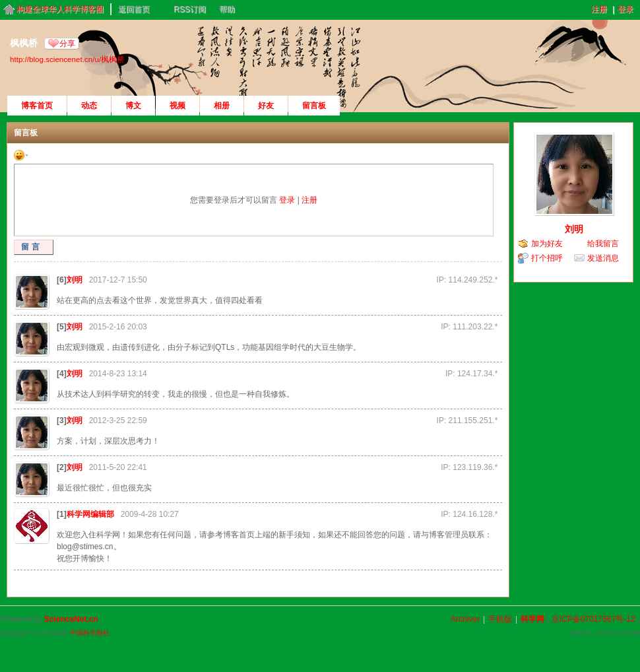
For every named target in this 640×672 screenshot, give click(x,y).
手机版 (500, 619)
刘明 (75, 280)
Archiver (465, 619)
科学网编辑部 (90, 514)
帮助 (227, 9)
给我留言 (603, 244)
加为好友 (547, 244)
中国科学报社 (90, 633)
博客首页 (37, 106)
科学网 (532, 619)
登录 (625, 9)
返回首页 (134, 9)
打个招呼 (547, 258)
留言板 (314, 106)
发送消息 (603, 258)
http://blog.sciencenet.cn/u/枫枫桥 (67, 59)
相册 (222, 106)
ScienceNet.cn (71, 619)
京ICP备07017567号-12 (593, 619)
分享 (67, 44)
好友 (266, 106)
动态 (89, 106)
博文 (133, 106)
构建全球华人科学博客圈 (60, 9)
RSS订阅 (190, 9)
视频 (177, 106)
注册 (599, 9)
